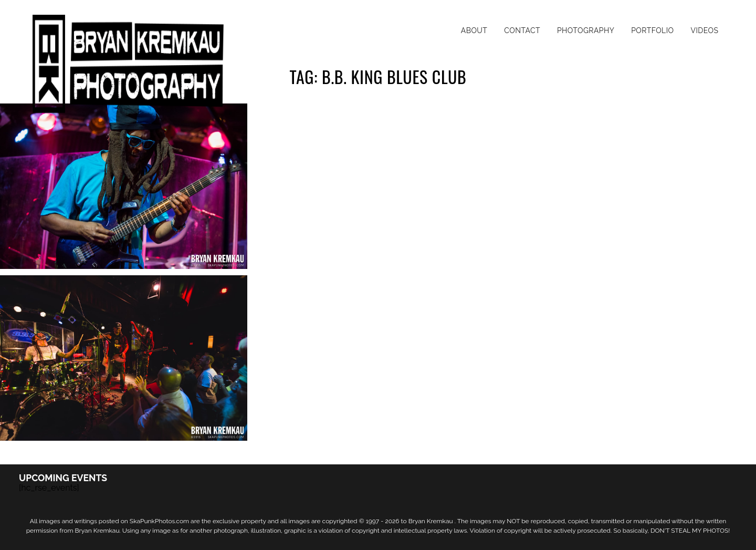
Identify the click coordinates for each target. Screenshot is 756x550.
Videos (704, 30)
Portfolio (652, 30)
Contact (522, 30)
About (474, 30)
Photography (586, 30)
